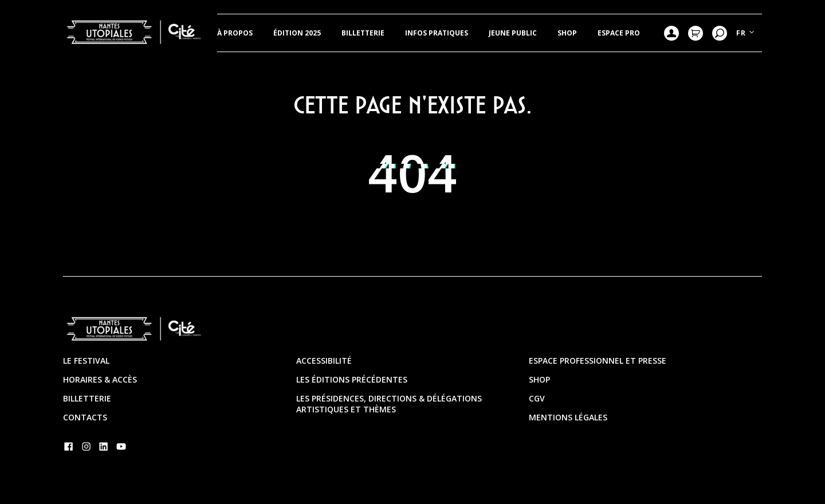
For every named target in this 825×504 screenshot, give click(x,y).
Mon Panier (696, 33)
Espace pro (619, 33)
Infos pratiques (437, 33)
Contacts (85, 417)
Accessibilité (324, 361)
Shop (567, 33)
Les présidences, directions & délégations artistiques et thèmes (389, 404)
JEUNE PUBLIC (513, 33)
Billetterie (363, 33)
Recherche (720, 33)
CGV (537, 398)
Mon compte (671, 33)
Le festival (86, 361)
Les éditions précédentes (352, 379)
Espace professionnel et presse (598, 361)
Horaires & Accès (100, 379)
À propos (235, 33)
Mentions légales (568, 417)
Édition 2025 (297, 33)
